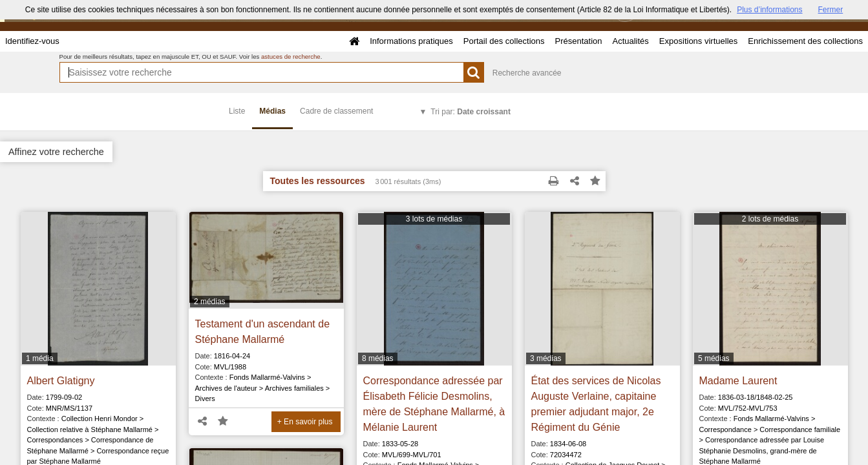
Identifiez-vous (32, 41)
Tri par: (471, 112)
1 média (40, 358)
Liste (237, 111)
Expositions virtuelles (698, 41)
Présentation (578, 41)
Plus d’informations (769, 10)
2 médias (210, 302)
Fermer (831, 10)
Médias (272, 111)
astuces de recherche (291, 57)
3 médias (546, 358)
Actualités (630, 41)
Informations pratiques (411, 41)
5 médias (714, 358)
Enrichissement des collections (805, 41)
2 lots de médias (770, 219)
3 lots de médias (434, 219)
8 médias (378, 358)
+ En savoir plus (305, 422)
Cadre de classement (336, 111)
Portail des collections (504, 41)
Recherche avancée (527, 73)
